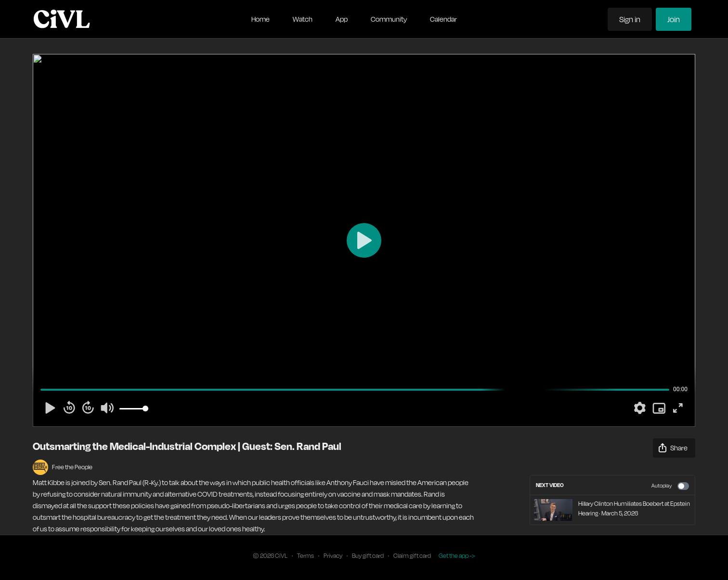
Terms (305, 556)
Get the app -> (457, 556)
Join (674, 19)
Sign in (630, 19)
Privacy (333, 556)
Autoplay (670, 486)
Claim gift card (412, 556)
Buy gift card (368, 556)
